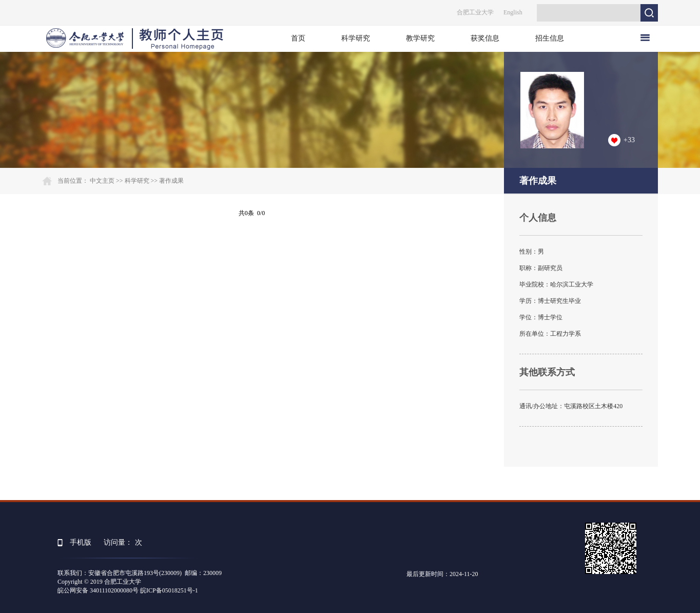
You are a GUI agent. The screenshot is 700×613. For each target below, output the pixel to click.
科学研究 (356, 38)
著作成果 (171, 181)
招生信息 (550, 38)
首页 (298, 38)
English (513, 12)
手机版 (81, 542)
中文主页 (102, 181)
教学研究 (420, 38)
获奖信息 (485, 38)
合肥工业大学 (475, 12)
